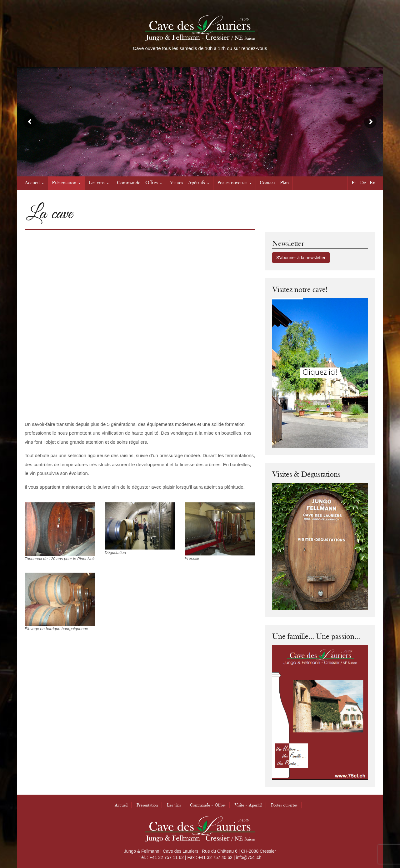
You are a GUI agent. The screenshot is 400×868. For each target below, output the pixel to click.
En (372, 183)
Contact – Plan (274, 183)
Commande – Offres (140, 183)
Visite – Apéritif (248, 805)
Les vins (99, 183)
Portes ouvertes (235, 183)
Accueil (34, 183)
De (363, 183)
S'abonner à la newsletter (301, 258)
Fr (354, 183)
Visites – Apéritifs (190, 183)
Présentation (66, 183)
